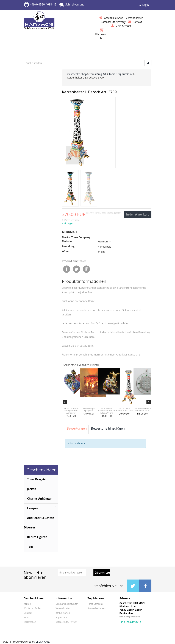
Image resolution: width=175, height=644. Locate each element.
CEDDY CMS (42, 642)
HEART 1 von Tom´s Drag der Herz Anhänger (71, 411)
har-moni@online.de (130, 617)
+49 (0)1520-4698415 (43, 5)
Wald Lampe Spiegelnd (89, 409)
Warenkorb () (102, 34)
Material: (68, 241)
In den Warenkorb (138, 215)
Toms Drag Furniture (121, 74)
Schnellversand (75, 5)
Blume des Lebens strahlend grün (142, 409)
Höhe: (66, 251)
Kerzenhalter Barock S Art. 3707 (124, 409)
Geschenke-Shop (77, 74)
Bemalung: (69, 246)
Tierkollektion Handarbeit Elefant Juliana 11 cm (107, 411)
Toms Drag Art (98, 74)
